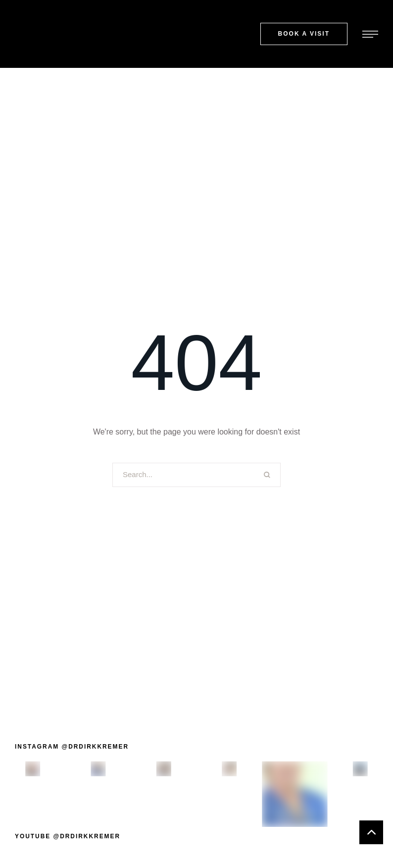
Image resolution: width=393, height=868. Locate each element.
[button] (304, 34)
